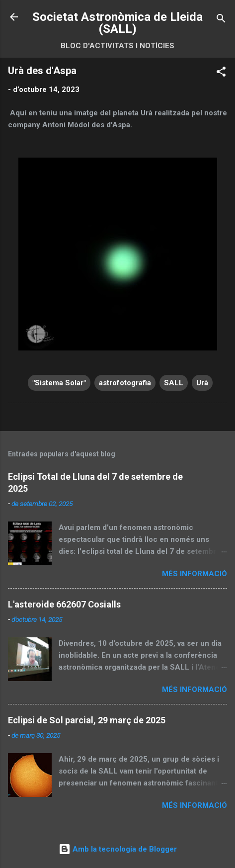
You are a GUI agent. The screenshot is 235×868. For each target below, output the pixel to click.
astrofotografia (125, 383)
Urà (202, 383)
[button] (221, 73)
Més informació (195, 574)
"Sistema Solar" (59, 383)
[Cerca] (221, 20)
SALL (174, 383)
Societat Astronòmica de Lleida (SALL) (117, 23)
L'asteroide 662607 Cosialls (64, 604)
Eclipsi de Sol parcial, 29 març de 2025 (87, 720)
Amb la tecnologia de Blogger (118, 849)
